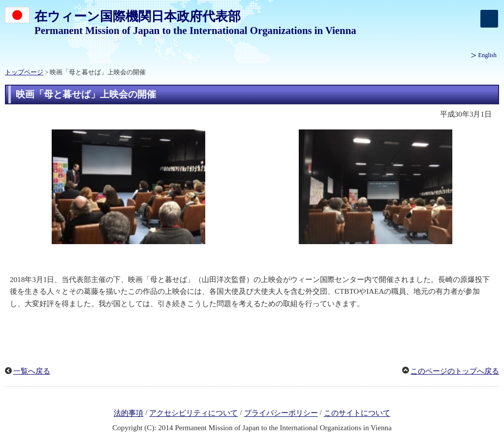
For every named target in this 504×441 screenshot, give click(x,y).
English (488, 55)
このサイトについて (357, 413)
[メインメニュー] (489, 19)
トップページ (24, 72)
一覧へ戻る (32, 371)
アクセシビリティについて (193, 413)
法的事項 (128, 413)
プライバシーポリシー (281, 413)
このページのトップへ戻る (455, 371)
